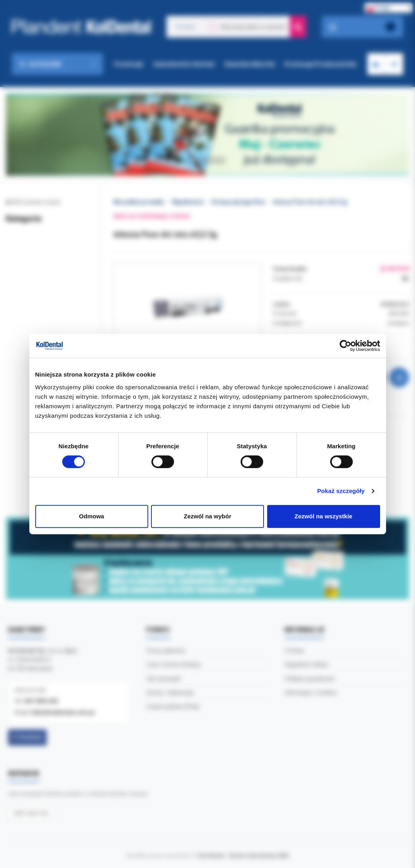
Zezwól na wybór (207, 516)
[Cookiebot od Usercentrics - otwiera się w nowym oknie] (345, 346)
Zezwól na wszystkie (323, 516)
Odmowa (91, 516)
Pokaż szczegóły (341, 491)
